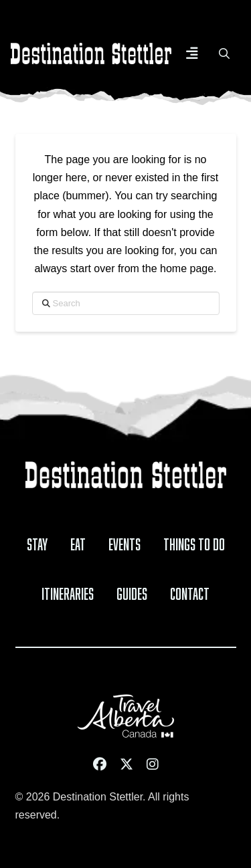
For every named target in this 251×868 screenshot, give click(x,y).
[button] (192, 53)
